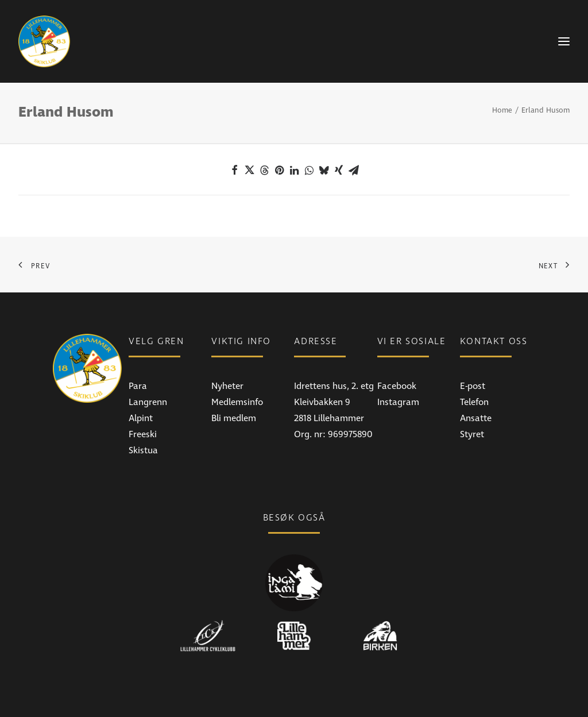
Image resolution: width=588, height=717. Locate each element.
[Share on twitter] (249, 170)
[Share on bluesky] (324, 170)
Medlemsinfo (237, 402)
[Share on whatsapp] (309, 170)
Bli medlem (234, 418)
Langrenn (148, 402)
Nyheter (227, 386)
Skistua (143, 450)
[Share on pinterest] (279, 170)
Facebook (397, 386)
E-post (473, 386)
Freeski (143, 434)
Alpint (141, 418)
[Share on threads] (264, 170)
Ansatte (476, 418)
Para (138, 386)
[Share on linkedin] (294, 170)
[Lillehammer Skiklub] (44, 41)
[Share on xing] (339, 170)
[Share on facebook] (234, 170)
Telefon (474, 402)
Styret (472, 434)
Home (502, 110)
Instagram (398, 402)
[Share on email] (354, 170)
